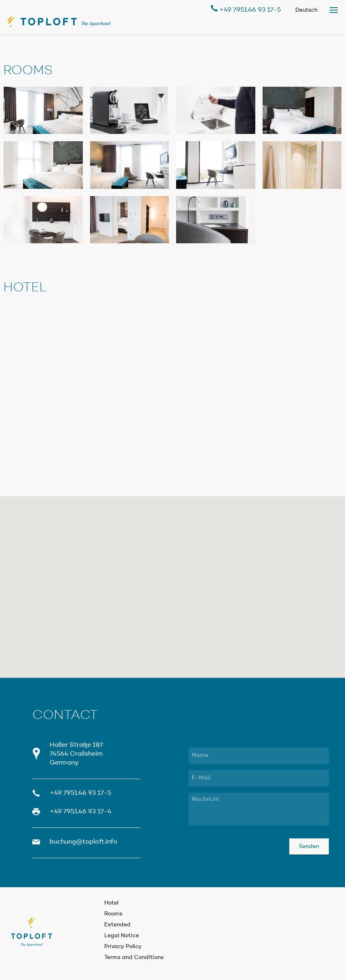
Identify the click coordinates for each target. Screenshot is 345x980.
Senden (309, 846)
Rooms (113, 914)
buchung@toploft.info (84, 842)
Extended (117, 925)
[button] (173, 577)
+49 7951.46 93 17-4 (81, 812)
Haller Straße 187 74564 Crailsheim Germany (76, 754)
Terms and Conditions (134, 957)
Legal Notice (122, 936)
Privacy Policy (123, 947)
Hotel (111, 903)
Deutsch (306, 10)
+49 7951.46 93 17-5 (246, 9)
